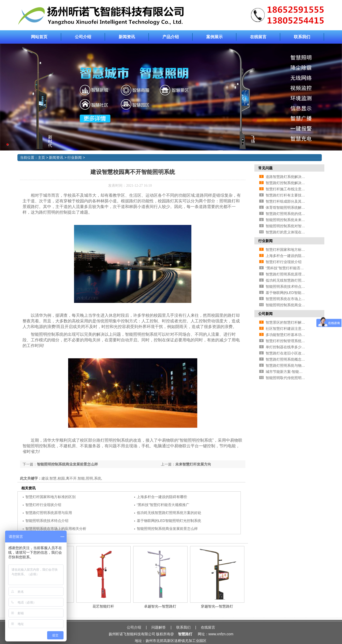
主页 (42, 157)
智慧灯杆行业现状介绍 (43, 505)
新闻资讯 (127, 37)
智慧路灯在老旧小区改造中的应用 (293, 353)
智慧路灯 (185, 634)
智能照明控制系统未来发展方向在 (293, 220)
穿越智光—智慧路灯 (217, 606)
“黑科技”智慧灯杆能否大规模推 (290, 268)
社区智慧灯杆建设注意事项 (287, 329)
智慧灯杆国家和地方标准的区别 (50, 497)
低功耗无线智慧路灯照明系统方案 (293, 280)
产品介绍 (171, 37)
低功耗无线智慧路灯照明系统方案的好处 (169, 513)
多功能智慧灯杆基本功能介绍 (289, 335)
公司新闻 (265, 314)
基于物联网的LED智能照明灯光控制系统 (169, 521)
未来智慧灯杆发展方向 (193, 464)
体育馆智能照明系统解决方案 (289, 207)
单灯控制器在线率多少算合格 (289, 347)
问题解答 (159, 627)
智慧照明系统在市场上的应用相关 (293, 299)
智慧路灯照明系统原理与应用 (49, 513)
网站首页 (39, 37)
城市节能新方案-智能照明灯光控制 (293, 372)
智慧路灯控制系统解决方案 (287, 183)
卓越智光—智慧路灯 (160, 606)
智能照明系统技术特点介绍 (47, 521)
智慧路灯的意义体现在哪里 (287, 232)
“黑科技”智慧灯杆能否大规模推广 (163, 505)
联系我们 (302, 37)
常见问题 (265, 168)
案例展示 (214, 37)
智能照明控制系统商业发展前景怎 (293, 305)
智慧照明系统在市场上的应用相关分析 (56, 529)
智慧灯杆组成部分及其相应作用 (291, 201)
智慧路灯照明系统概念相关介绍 (291, 359)
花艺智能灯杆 (103, 606)
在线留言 (258, 37)
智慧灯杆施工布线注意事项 (287, 189)
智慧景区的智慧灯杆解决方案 (289, 322)
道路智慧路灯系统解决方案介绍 (291, 177)
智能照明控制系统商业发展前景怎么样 (67, 464)
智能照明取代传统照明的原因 (289, 378)
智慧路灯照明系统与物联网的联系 (293, 365)
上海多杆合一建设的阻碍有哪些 (162, 497)
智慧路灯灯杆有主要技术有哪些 (291, 195)
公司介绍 (83, 37)
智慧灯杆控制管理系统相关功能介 (293, 341)
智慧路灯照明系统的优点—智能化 (293, 214)
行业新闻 (75, 157)
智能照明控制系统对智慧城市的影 (293, 226)
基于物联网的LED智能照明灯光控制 (294, 293)
